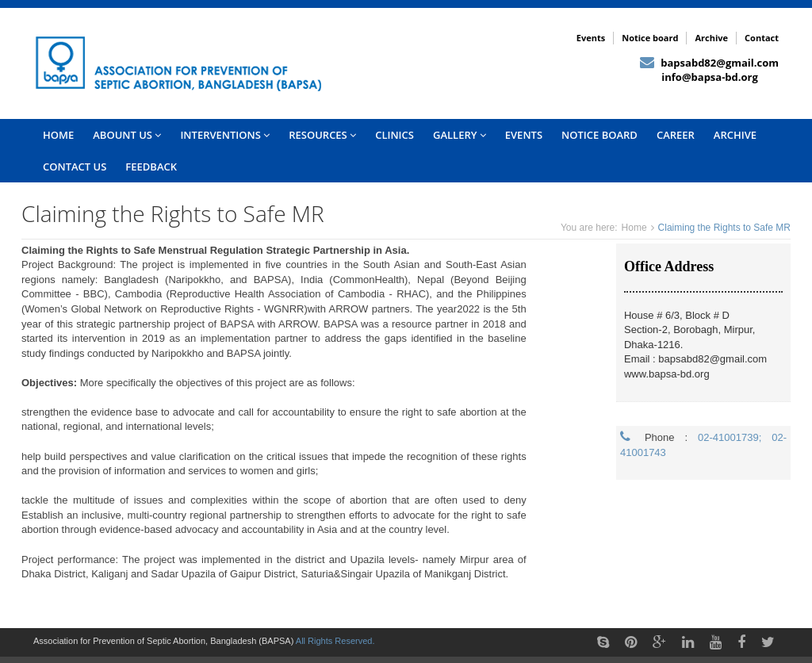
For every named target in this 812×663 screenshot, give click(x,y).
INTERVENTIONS (225, 135)
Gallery (460, 135)
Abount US (127, 135)
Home (634, 228)
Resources (322, 135)
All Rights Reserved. (335, 641)
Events (591, 38)
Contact (762, 38)
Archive (711, 38)
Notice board (650, 38)
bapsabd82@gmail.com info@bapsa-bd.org (709, 70)
